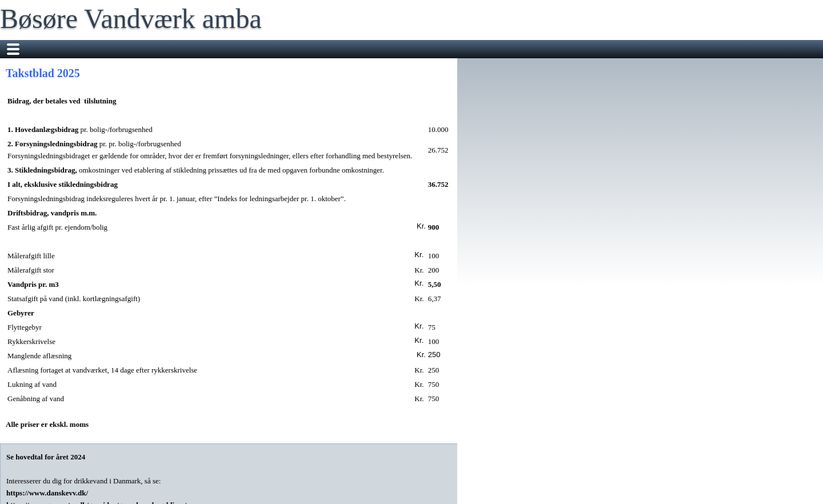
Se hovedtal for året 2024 (46, 457)
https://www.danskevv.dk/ (48, 493)
